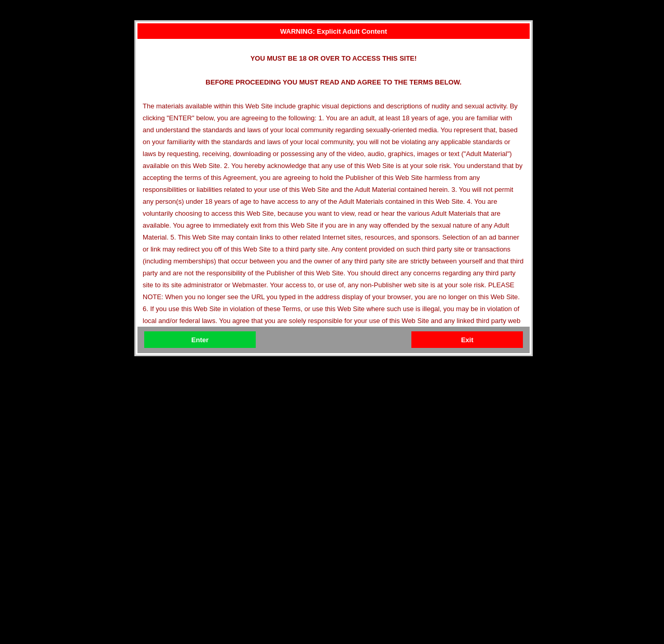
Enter (200, 340)
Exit (467, 340)
